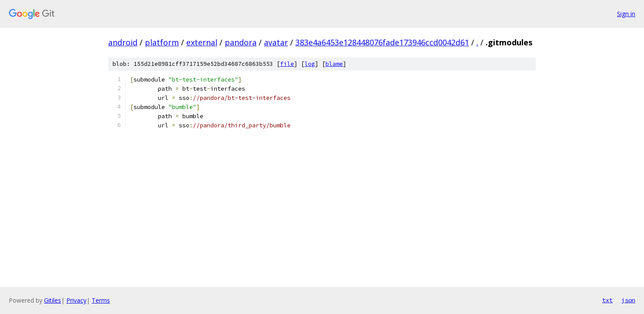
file (287, 64)
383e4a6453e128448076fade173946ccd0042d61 (382, 42)
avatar (276, 42)
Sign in (626, 14)
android (123, 42)
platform (162, 42)
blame (334, 64)
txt (607, 300)
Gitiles (53, 300)
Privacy (76, 300)
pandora (241, 42)
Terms (101, 300)
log (310, 64)
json (628, 300)
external (202, 42)
